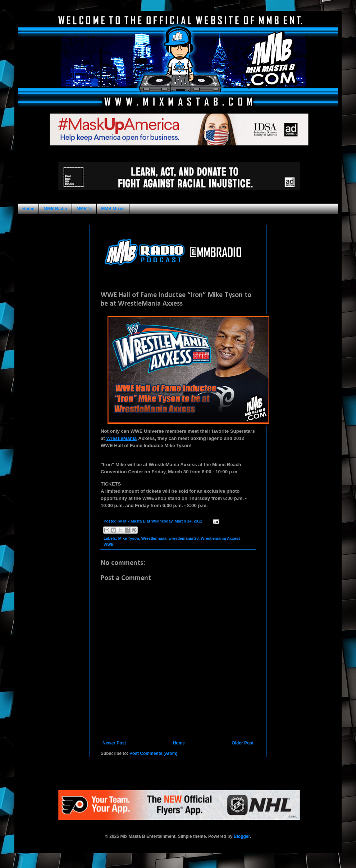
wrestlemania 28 (184, 538)
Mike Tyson (129, 538)
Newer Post (114, 743)
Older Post (243, 743)
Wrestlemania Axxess (220, 538)
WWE (109, 544)
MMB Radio (55, 209)
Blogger (242, 836)
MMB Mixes (113, 209)
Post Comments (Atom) (153, 753)
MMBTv (84, 209)
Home (28, 209)
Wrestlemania (154, 538)
